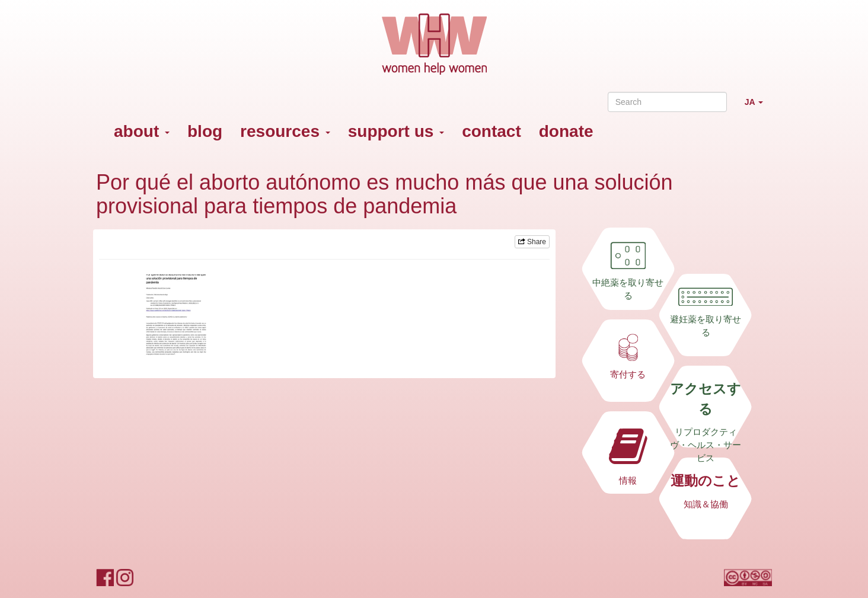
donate (566, 131)
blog (205, 131)
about (142, 131)
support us (396, 131)
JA (758, 107)
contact (492, 131)
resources (285, 131)
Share (532, 242)
